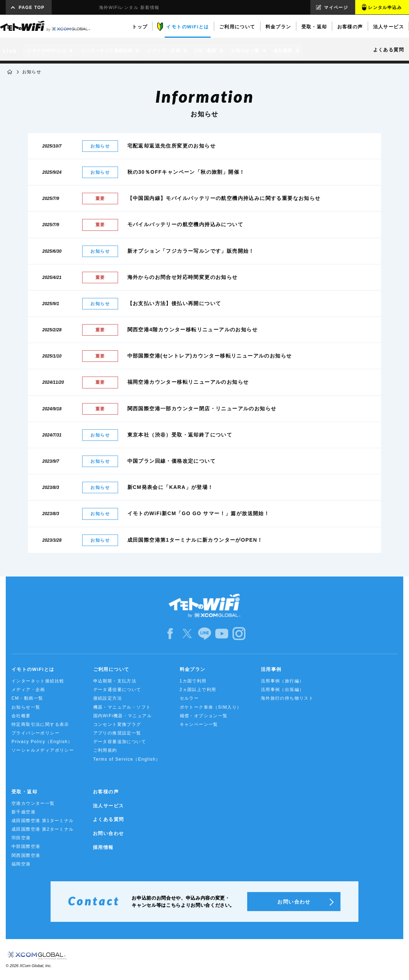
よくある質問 (108, 819)
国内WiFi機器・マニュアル (123, 716)
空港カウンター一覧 (33, 803)
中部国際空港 (26, 846)
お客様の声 (106, 792)
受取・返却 (24, 792)
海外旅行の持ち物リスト (287, 698)
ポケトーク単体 (211, 707)
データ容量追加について (120, 742)
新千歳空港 (23, 812)
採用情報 (103, 847)
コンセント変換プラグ (117, 724)
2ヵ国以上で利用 (198, 690)
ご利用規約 (105, 750)
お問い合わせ (108, 833)
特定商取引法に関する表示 (40, 724)
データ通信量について (117, 690)
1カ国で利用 (193, 681)
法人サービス (108, 806)
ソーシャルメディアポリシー (43, 750)
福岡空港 (21, 864)
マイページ (336, 8)
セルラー (189, 698)
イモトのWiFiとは (33, 669)
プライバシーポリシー (36, 733)
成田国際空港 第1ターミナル (43, 821)
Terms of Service (127, 759)
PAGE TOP (32, 8)
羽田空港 (21, 838)
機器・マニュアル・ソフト (122, 707)
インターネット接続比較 (38, 681)
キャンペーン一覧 (199, 724)
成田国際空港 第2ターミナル (43, 829)
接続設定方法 (108, 698)
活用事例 (271, 669)
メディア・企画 (28, 690)
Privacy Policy (42, 742)
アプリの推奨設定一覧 (117, 733)
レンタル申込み (385, 8)
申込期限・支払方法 (115, 681)
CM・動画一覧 (27, 698)
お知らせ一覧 (26, 707)
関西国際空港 (26, 855)
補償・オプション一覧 (204, 716)
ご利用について (111, 669)
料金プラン (193, 669)
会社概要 (21, 716)
